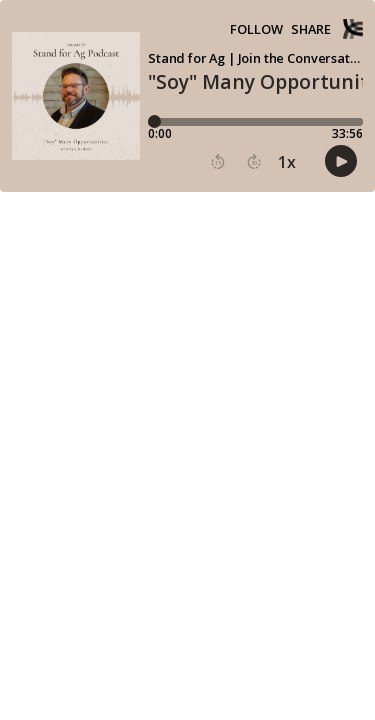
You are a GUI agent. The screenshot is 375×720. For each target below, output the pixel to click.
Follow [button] (256, 29)
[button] (218, 162)
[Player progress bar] (255, 122)
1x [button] (287, 162)
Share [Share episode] (311, 29)
